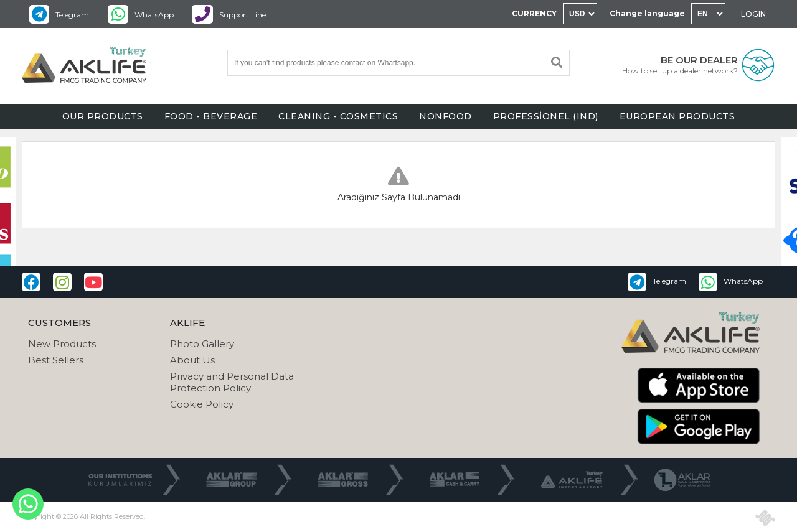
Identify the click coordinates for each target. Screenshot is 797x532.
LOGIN (753, 14)
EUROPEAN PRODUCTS (677, 116)
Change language (647, 13)
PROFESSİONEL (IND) (546, 116)
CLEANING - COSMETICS (338, 116)
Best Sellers (56, 360)
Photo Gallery (202, 344)
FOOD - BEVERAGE (211, 116)
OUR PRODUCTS (103, 116)
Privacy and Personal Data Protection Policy (232, 382)
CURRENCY (534, 13)
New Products (62, 344)
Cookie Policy (202, 404)
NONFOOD (446, 116)
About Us (192, 360)
